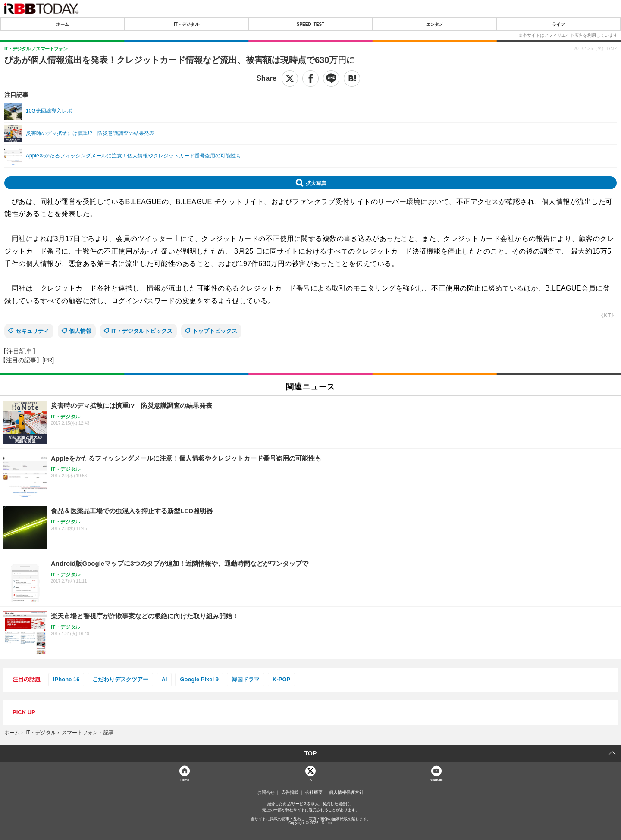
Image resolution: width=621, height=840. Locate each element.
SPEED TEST (310, 24)
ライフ (558, 24)
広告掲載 (290, 793)
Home (185, 779)
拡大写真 (316, 183)
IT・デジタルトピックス (142, 331)
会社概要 (314, 793)
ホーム (63, 24)
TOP (311, 753)
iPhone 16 (66, 679)
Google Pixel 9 (199, 679)
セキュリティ (32, 331)
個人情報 (80, 331)
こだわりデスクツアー (120, 679)
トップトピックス (215, 331)
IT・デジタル (187, 24)
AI (164, 679)
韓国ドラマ (246, 679)
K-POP (281, 679)
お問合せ (266, 793)
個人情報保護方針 (346, 793)
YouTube (437, 779)
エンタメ (435, 24)
